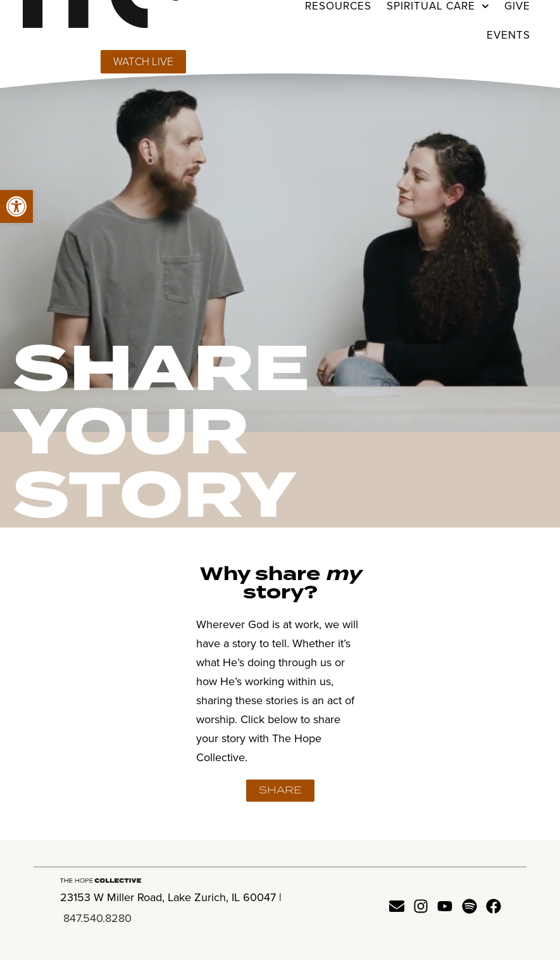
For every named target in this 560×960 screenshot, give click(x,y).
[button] (16, 206)
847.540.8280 (97, 918)
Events (508, 35)
